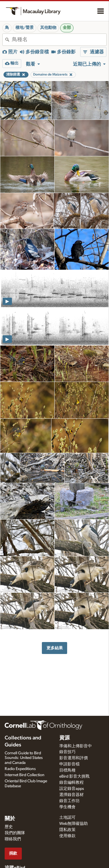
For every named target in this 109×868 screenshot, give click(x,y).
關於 (10, 819)
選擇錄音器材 (72, 795)
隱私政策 (67, 830)
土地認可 (67, 818)
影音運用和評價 (74, 758)
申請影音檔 (69, 764)
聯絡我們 (13, 839)
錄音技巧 (67, 752)
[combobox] (59, 40)
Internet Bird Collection (25, 775)
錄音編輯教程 (72, 783)
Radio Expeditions (20, 769)
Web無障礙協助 (74, 824)
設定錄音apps (72, 789)
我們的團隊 (15, 833)
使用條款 (67, 836)
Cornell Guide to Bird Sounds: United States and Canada (24, 758)
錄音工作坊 (69, 801)
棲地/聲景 (25, 28)
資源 (65, 738)
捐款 (13, 853)
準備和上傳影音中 (76, 746)
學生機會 (67, 807)
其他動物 (48, 28)
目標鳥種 (67, 770)
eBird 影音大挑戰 (74, 776)
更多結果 (55, 648)
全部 (67, 28)
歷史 (9, 827)
